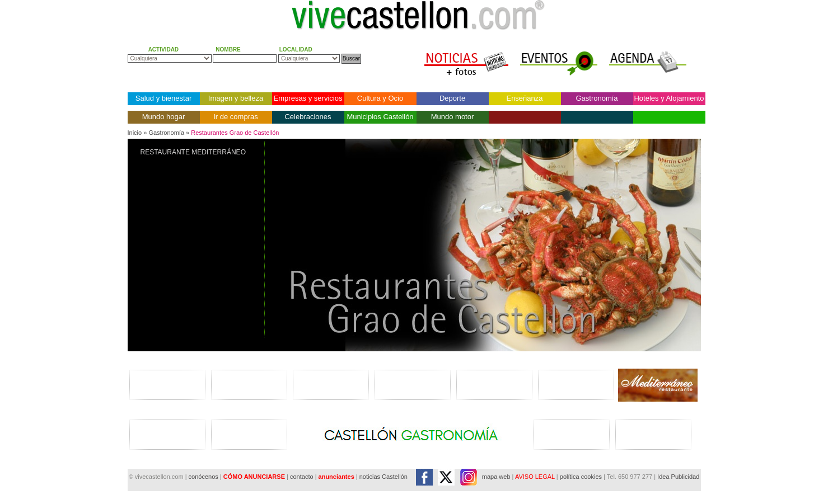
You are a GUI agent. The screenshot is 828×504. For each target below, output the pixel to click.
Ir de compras (235, 117)
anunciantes (336, 477)
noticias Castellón (383, 477)
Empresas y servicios (308, 98)
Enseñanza (524, 98)
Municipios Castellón (380, 117)
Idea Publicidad (678, 477)
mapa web (496, 477)
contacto (302, 477)
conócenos (204, 477)
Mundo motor (453, 117)
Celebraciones (308, 117)
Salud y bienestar (163, 98)
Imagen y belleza (236, 98)
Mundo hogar (164, 117)
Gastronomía (597, 98)
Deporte (452, 98)
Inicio (135, 133)
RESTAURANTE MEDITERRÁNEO (193, 152)
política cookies (581, 477)
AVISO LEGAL (535, 477)
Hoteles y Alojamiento (669, 98)
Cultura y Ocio (380, 98)
